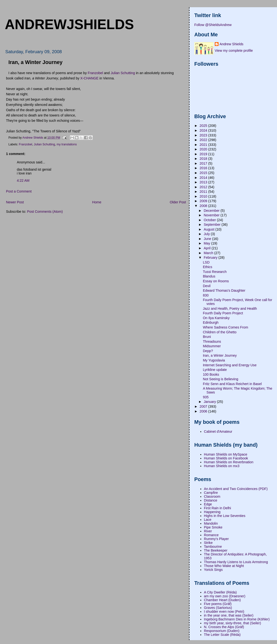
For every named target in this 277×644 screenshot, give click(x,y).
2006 (204, 411)
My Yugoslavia (214, 360)
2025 (204, 126)
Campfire (211, 493)
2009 (204, 201)
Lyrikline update (215, 370)
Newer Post (15, 202)
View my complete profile (234, 51)
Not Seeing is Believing (221, 379)
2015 (204, 173)
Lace (208, 520)
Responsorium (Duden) (222, 631)
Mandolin (211, 523)
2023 (204, 135)
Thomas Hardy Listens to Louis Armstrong (236, 562)
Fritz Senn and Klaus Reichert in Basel (232, 384)
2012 (204, 187)
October (210, 220)
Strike (208, 543)
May (207, 243)
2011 (204, 192)
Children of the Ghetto (220, 332)
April (208, 248)
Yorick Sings (213, 570)
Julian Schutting (123, 73)
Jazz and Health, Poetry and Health (230, 309)
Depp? (208, 351)
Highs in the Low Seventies (225, 516)
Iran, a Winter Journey (220, 355)
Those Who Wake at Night (224, 566)
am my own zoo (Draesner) (225, 596)
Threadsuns (212, 341)
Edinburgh (211, 322)
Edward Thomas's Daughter (224, 290)
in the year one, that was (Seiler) (229, 615)
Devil (207, 286)
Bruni (207, 337)
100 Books (211, 374)
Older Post (178, 202)
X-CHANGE (89, 78)
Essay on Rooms (216, 281)
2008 (204, 206)
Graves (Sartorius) (218, 608)
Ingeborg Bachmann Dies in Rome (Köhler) (237, 619)
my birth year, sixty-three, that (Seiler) (233, 623)
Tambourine (213, 547)
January (210, 402)
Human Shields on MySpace (226, 454)
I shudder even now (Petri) (224, 612)
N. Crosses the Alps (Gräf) (224, 627)
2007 (204, 406)
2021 (204, 145)
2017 (204, 163)
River (208, 531)
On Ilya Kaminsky (216, 318)
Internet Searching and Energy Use (230, 365)
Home (97, 202)
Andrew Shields (231, 44)
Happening (212, 512)
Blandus (209, 276)
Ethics (208, 267)
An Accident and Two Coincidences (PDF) (236, 489)
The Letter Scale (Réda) (222, 635)
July (207, 234)
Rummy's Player (216, 539)
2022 (204, 140)
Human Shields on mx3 (222, 466)
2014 (204, 178)
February (211, 258)
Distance (211, 500)
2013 (204, 182)
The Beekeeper (216, 550)
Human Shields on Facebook (226, 458)
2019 (204, 154)
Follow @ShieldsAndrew (213, 25)
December (212, 211)
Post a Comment (19, 191)
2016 (204, 168)
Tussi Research (215, 272)
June (208, 239)
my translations (67, 144)
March (209, 253)
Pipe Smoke (213, 527)
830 (206, 295)
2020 (204, 149)
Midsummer (212, 346)
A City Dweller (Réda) (220, 592)
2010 (204, 196)
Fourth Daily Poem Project (223, 313)
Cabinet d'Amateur (218, 431)
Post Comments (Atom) (45, 212)
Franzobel (95, 73)
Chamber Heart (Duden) (222, 600)
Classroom (212, 496)
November (212, 215)
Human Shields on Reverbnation (229, 462)
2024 (204, 130)
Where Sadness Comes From (226, 327)
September (213, 225)
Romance (211, 535)
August (209, 229)
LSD (206, 262)
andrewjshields (69, 24)
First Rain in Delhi (217, 508)
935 (206, 397)
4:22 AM (23, 180)
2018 (204, 159)
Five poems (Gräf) (218, 604)
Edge (208, 504)
